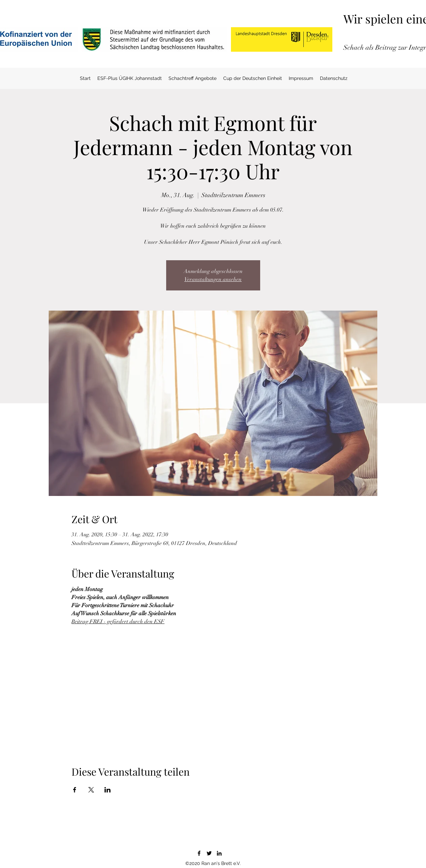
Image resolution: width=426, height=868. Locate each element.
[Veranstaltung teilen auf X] (91, 790)
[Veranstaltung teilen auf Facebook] (75, 790)
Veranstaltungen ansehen (213, 279)
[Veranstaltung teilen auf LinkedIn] (108, 790)
